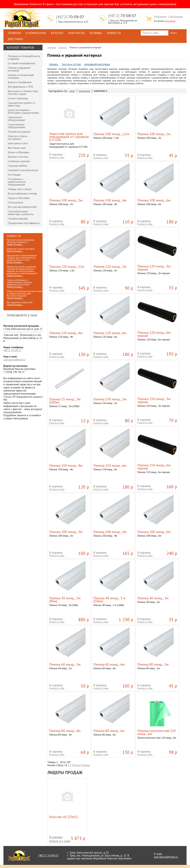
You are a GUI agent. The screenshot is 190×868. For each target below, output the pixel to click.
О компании (36, 33)
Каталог (57, 33)
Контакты (76, 33)
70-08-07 (70, 17)
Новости (114, 33)
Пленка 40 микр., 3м (153, 598)
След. (78, 765)
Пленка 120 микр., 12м (67, 267)
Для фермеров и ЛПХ (20, 87)
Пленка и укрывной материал (19, 69)
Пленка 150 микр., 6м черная (154, 467)
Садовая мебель (17, 166)
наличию (99, 91)
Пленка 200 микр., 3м (66, 532)
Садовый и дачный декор (23, 170)
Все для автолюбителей (22, 207)
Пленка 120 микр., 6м (110, 333)
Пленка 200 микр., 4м (110, 532)
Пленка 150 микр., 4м (66, 466)
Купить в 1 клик (57, 157)
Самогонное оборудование (16, 119)
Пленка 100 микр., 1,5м (111, 134)
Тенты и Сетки (71, 65)
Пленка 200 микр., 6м (154, 532)
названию (84, 91)
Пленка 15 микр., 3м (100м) (65, 401)
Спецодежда (15, 202)
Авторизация (176, 17)
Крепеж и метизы (18, 157)
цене (72, 91)
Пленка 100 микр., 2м (154, 134)
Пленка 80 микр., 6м (109, 731)
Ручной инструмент (19, 132)
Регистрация (160, 17)
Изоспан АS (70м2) (64, 817)
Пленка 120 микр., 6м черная (154, 334)
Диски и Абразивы (19, 152)
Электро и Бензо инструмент (18, 137)
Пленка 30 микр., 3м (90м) (65, 600)
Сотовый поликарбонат (22, 63)
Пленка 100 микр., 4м (110, 200)
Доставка (15, 39)
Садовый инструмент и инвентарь (21, 104)
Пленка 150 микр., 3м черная (154, 400)
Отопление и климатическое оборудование (17, 182)
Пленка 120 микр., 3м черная (154, 268)
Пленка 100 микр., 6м (154, 200)
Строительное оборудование (16, 126)
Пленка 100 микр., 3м (66, 200)
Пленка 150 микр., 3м (110, 399)
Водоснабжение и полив (22, 193)
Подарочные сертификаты (24, 223)
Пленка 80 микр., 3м (153, 664)
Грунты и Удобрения (20, 82)
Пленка (54, 65)
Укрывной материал (97, 65)
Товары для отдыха (20, 189)
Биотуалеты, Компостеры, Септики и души (23, 92)
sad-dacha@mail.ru (14, 360)
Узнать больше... (15, 244)
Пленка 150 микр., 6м (110, 466)
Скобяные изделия (19, 161)
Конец (87, 765)
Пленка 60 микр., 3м (65, 664)
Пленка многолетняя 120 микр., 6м (157, 732)
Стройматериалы (18, 219)
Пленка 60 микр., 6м (109, 664)
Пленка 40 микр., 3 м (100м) (109, 600)
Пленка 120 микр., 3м (110, 267)
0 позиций (170, 21)
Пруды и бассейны (19, 198)
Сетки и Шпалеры (18, 98)
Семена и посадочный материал (21, 76)
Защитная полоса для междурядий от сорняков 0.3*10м (69, 137)
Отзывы (96, 33)
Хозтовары (14, 175)
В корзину (56, 154)
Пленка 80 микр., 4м (65, 731)
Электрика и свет (18, 143)
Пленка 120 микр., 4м (66, 333)
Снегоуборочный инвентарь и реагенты (21, 213)
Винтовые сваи (17, 148)
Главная (14, 33)
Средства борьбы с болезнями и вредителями (23, 111)
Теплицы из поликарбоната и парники (24, 57)
